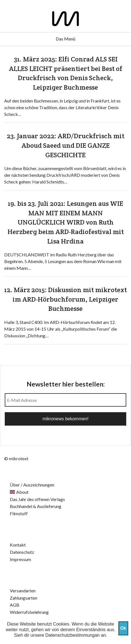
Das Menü (65, 39)
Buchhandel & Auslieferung (36, 506)
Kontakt (18, 545)
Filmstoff (19, 513)
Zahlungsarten (24, 598)
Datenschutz (22, 552)
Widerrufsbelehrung (29, 612)
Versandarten (23, 591)
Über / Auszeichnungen (32, 485)
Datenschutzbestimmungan (72, 635)
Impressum (20, 559)
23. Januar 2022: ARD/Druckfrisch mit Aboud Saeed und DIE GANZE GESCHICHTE (65, 145)
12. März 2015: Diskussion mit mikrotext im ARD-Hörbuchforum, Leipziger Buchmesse (65, 299)
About (22, 492)
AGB (15, 605)
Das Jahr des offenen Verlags (37, 499)
